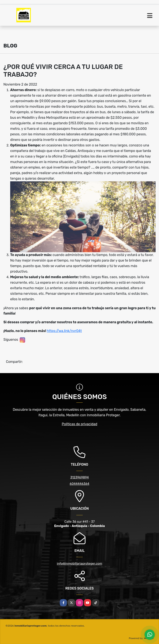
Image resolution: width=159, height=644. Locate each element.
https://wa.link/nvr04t (64, 331)
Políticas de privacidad (80, 424)
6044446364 (79, 484)
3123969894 (79, 477)
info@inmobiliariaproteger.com (79, 564)
